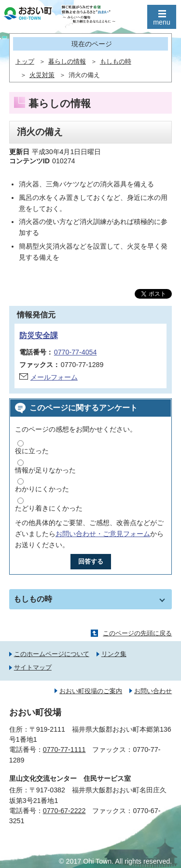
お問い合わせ (153, 691)
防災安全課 (39, 335)
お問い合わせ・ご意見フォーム (103, 534)
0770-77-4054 (76, 352)
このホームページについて (52, 654)
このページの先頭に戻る (137, 633)
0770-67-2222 (64, 811)
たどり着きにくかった (49, 508)
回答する (91, 561)
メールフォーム (54, 377)
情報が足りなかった (45, 470)
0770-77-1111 (64, 750)
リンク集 (114, 654)
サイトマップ (33, 667)
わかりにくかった (42, 489)
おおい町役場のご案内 (91, 691)
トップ (25, 62)
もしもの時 (116, 62)
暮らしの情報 (67, 62)
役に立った (32, 451)
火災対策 (42, 75)
